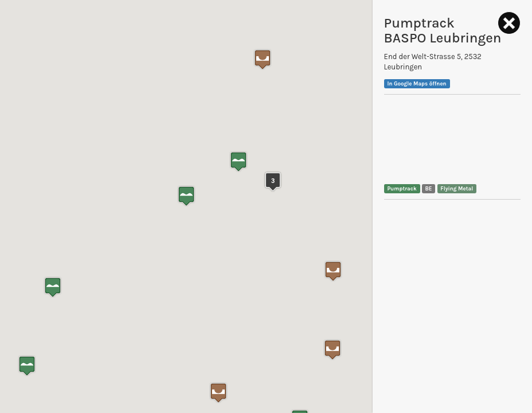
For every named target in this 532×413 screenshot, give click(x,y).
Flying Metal (457, 188)
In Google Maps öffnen (416, 83)
